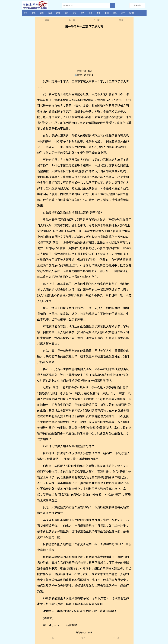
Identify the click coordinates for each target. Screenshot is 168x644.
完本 (123, 13)
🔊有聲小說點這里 (84, 75)
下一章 (96, 20)
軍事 (91, 13)
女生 (34, 13)
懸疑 (115, 13)
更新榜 (131, 13)
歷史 (99, 13)
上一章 (72, 20)
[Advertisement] (84, 50)
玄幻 (42, 13)
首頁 (26, 13)
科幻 (107, 13)
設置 (47, 20)
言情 (82, 13)
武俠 (58, 13)
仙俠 (66, 13)
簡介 (121, 20)
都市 (74, 13)
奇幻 (50, 13)
